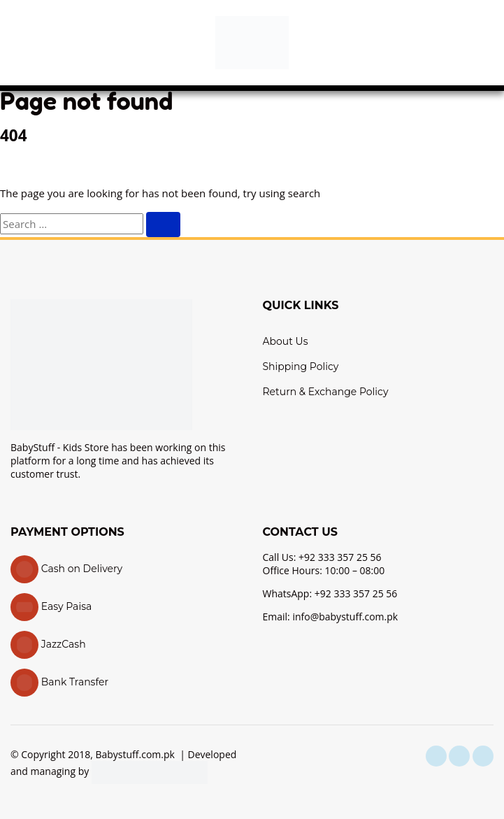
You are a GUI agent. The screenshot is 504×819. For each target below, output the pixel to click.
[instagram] (459, 756)
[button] (24, 43)
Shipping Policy (301, 366)
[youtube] (483, 756)
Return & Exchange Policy (326, 392)
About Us (286, 341)
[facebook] (436, 756)
